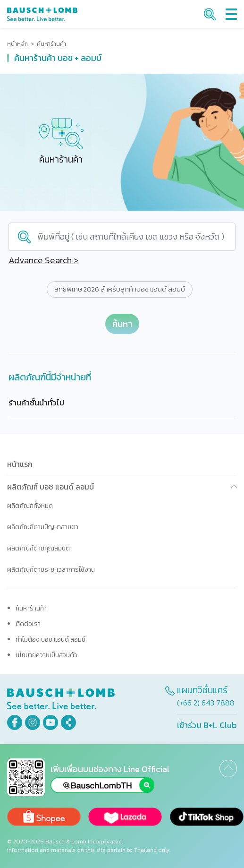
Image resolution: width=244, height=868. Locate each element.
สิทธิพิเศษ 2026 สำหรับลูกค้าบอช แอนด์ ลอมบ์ (120, 289)
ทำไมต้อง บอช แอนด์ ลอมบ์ (50, 640)
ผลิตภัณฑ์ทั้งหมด (30, 506)
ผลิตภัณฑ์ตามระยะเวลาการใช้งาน (51, 570)
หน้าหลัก (17, 44)
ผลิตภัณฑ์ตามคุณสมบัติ (38, 548)
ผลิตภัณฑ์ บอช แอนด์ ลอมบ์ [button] (50, 487)
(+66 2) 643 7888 (206, 703)
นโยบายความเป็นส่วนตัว (46, 655)
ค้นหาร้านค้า (31, 608)
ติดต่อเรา (28, 624)
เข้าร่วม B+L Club (207, 725)
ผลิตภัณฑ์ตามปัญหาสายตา (43, 527)
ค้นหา (122, 324)
